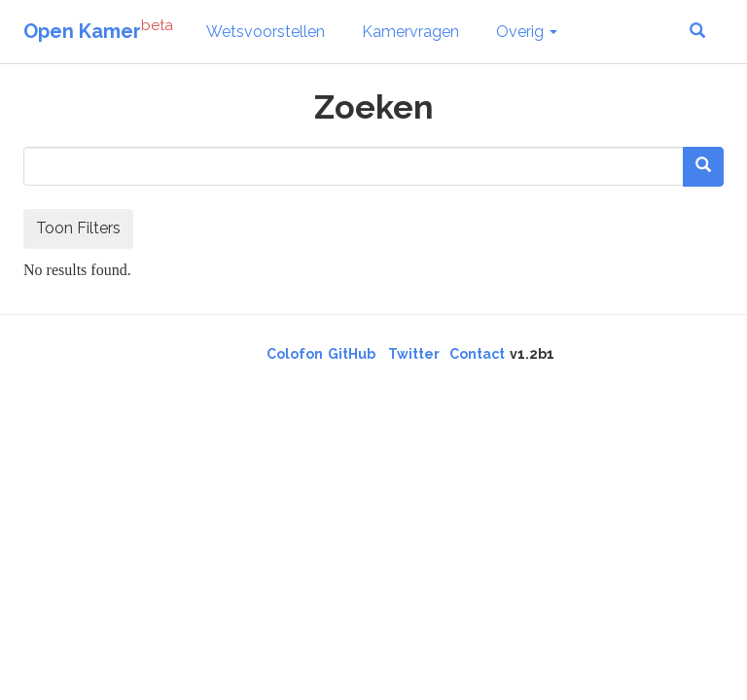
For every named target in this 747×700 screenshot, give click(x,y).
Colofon (295, 354)
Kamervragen (410, 32)
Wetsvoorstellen (266, 32)
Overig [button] (527, 32)
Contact (477, 354)
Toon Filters (78, 228)
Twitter (414, 354)
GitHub (352, 354)
